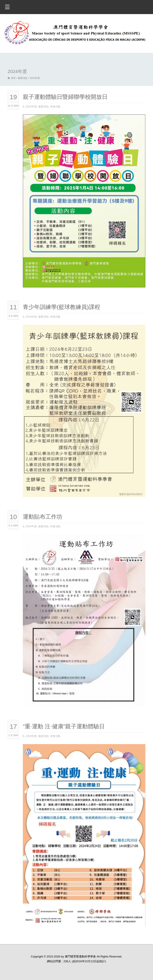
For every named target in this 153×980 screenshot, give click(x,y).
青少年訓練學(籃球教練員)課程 (61, 307)
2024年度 (31, 107)
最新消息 (43, 107)
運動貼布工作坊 (43, 517)
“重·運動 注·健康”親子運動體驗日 (64, 726)
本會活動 (55, 107)
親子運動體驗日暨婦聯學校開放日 (65, 97)
